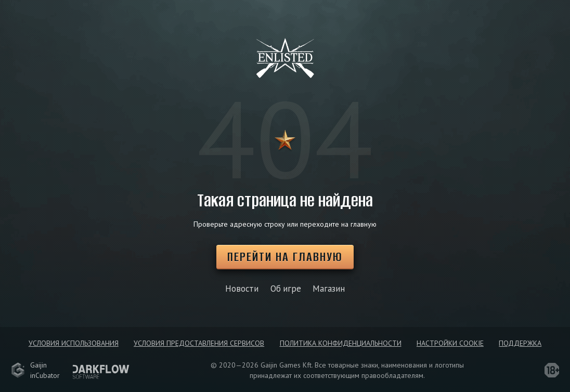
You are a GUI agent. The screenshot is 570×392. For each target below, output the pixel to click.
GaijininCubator (35, 370)
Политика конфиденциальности (341, 343)
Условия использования (74, 343)
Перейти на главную (285, 257)
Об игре (286, 289)
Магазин (329, 289)
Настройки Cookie (450, 343)
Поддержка (520, 343)
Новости (242, 289)
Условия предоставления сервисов (199, 343)
